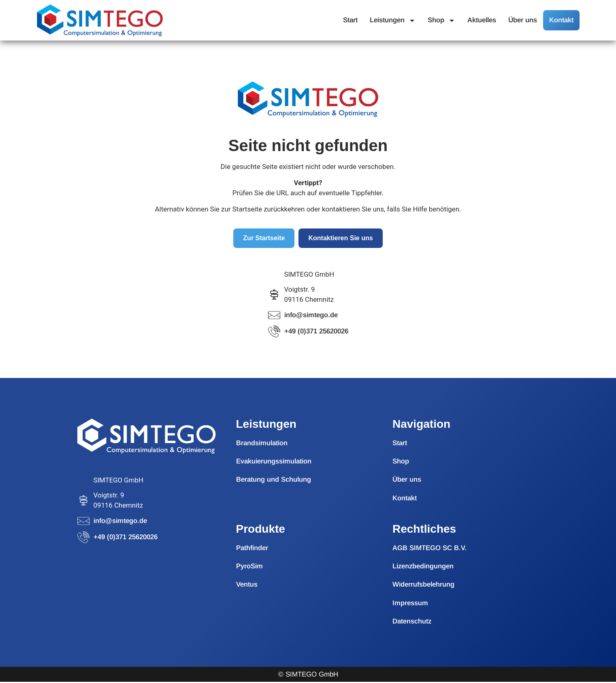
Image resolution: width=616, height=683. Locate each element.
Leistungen (393, 20)
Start (350, 20)
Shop (441, 20)
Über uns (523, 20)
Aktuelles (482, 20)
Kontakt (561, 20)
